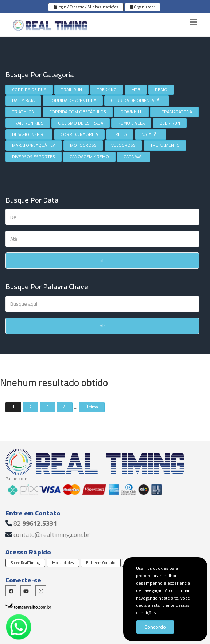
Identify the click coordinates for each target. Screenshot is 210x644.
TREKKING (107, 89)
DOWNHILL (131, 112)
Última (92, 407)
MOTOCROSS (83, 145)
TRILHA (120, 134)
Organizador (143, 7)
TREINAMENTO (165, 145)
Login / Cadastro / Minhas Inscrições (86, 7)
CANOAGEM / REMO (89, 156)
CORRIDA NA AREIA (79, 134)
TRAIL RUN (71, 89)
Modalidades (63, 563)
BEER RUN (170, 123)
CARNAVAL (134, 156)
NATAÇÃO (151, 134)
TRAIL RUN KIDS (28, 123)
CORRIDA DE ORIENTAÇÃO (137, 100)
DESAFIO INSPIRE (29, 134)
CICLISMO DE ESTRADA (81, 123)
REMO (161, 89)
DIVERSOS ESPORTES (34, 156)
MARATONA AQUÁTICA (34, 145)
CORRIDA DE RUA (29, 89)
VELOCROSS (123, 145)
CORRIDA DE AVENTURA (73, 100)
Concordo (155, 627)
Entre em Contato (101, 563)
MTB (136, 89)
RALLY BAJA (23, 100)
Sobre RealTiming (25, 563)
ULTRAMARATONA (174, 112)
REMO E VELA (131, 123)
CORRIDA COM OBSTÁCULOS (78, 112)
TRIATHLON (23, 112)
